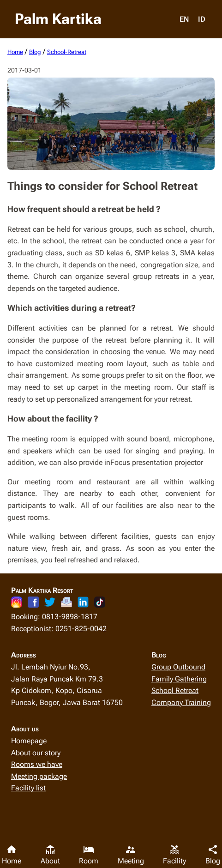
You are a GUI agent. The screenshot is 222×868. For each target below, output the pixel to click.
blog (35, 52)
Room (89, 855)
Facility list (28, 788)
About (50, 855)
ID (202, 19)
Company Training (181, 702)
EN (184, 19)
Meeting (131, 855)
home (15, 52)
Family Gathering (179, 679)
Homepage (29, 741)
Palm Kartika (58, 19)
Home (12, 855)
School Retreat (175, 690)
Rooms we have (37, 764)
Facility (174, 855)
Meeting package (39, 776)
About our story (36, 753)
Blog (213, 855)
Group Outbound (178, 667)
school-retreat (67, 52)
